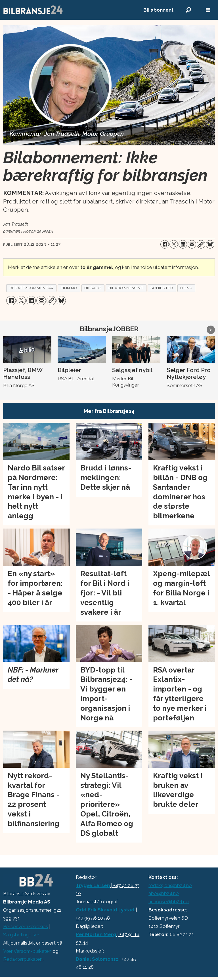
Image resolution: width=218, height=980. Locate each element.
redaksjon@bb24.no (170, 885)
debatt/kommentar (32, 288)
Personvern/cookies (26, 926)
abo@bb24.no (164, 893)
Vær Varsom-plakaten (27, 951)
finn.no (69, 288)
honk (186, 288)
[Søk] (188, 10)
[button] (211, 330)
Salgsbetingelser (21, 935)
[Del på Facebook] (165, 244)
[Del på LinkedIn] (183, 244)
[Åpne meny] (208, 10)
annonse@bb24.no (169, 901)
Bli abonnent (158, 10)
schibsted (162, 288)
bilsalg (93, 288)
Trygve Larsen (93, 885)
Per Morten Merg (96, 934)
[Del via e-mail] (192, 244)
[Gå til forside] (33, 10)
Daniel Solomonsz (97, 959)
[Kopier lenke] (201, 244)
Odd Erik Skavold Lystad (105, 910)
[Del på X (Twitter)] (174, 244)
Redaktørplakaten (23, 959)
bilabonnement (126, 288)
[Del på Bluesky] (210, 244)
